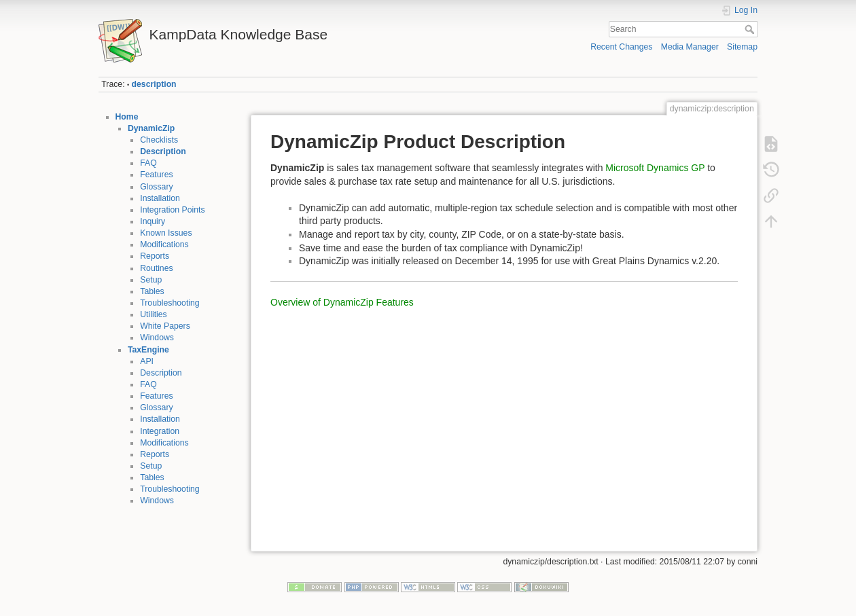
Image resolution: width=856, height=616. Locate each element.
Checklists (159, 140)
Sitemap (742, 47)
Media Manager (690, 47)
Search (751, 29)
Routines (156, 268)
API (147, 361)
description (154, 84)
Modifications (164, 244)
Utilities (153, 314)
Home (127, 117)
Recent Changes (621, 47)
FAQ (148, 163)
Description (163, 151)
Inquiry (153, 221)
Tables (152, 291)
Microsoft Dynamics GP (655, 168)
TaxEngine (148, 350)
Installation (160, 198)
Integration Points (172, 210)
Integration (160, 431)
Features (156, 175)
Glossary (156, 187)
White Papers (165, 326)
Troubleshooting (170, 303)
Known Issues (166, 233)
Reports (155, 256)
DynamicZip (151, 128)
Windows (157, 338)
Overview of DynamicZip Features (342, 302)
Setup (151, 280)
